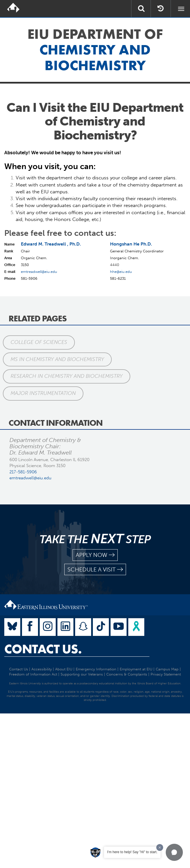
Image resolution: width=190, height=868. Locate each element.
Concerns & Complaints (127, 674)
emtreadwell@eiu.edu (39, 272)
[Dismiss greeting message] (160, 847)
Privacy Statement (166, 674)
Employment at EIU (136, 669)
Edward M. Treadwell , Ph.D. (51, 244)
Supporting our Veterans (82, 674)
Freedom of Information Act (33, 674)
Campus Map (167, 669)
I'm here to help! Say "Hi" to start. (132, 852)
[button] (174, 852)
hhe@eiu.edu (121, 272)
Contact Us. (43, 649)
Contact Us (19, 669)
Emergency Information (96, 669)
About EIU (64, 669)
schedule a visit (95, 570)
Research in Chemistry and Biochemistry (67, 376)
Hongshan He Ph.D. (131, 244)
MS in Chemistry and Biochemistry (57, 359)
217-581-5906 (23, 472)
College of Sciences (39, 342)
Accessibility (42, 669)
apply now (95, 555)
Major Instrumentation (43, 393)
